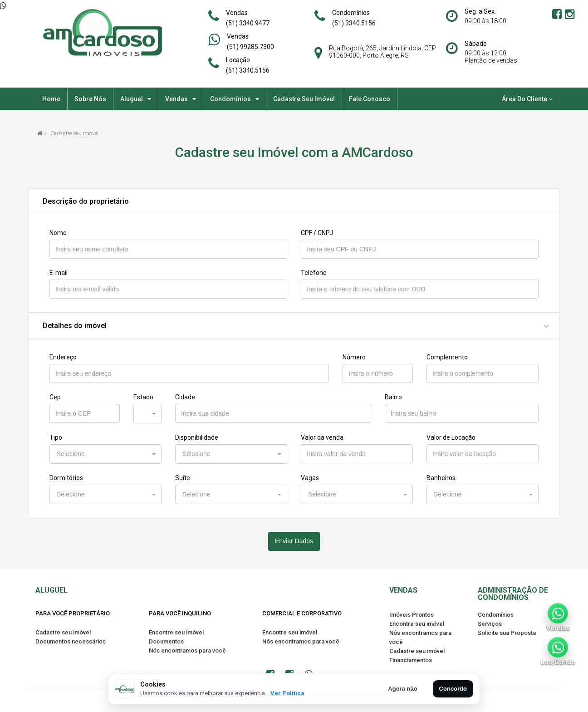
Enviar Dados (294, 541)
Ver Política (287, 693)
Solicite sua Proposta (507, 633)
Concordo (453, 689)
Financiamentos (411, 660)
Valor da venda (322, 437)
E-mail (59, 273)
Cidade (185, 397)
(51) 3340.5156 (354, 23)
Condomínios (351, 13)
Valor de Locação (451, 437)
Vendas (237, 13)
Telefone (314, 273)
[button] (147, 414)
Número (354, 357)
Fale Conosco (370, 99)
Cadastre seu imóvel (304, 99)
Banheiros (441, 478)
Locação (238, 60)
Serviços (490, 624)
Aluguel (132, 99)
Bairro (393, 397)
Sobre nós (90, 99)
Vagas (310, 478)
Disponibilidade (197, 437)
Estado (143, 397)
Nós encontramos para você (187, 651)
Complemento (447, 357)
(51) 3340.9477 (248, 23)
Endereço (63, 357)
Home (51, 99)
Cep (55, 397)
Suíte (183, 478)
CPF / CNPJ (317, 233)
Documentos (166, 641)
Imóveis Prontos (412, 615)
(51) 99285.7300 (250, 47)
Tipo (56, 437)
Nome (58, 233)
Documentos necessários (71, 641)
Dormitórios (66, 478)
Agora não (402, 689)
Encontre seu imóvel (176, 632)
